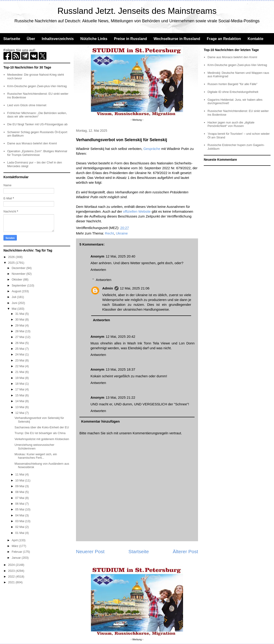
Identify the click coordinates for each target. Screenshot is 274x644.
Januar (17, 558)
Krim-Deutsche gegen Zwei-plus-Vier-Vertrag (37, 86)
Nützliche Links (94, 39)
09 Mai (20, 486)
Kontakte (255, 39)
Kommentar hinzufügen (101, 421)
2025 (12, 263)
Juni (15, 303)
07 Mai (20, 498)
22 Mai (20, 366)
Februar (17, 552)
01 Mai (20, 533)
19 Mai (20, 378)
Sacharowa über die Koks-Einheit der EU (42, 427)
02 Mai (20, 527)
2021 (12, 582)
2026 (12, 257)
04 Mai (20, 515)
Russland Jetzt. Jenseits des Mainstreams (137, 11)
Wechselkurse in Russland (177, 39)
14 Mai (20, 401)
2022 (12, 577)
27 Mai (20, 337)
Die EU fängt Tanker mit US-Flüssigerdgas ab (37, 124)
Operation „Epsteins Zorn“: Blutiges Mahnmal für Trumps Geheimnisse (37, 153)
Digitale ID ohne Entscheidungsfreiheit (233, 92)
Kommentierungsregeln (150, 433)
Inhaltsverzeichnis (58, 39)
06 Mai (20, 504)
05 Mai (20, 509)
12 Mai (20, 413)
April (15, 540)
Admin (108, 288)
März (16, 546)
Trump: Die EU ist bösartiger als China (40, 433)
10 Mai (20, 480)
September (19, 285)
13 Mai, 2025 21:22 (120, 397)
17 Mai (20, 389)
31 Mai (20, 314)
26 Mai (20, 343)
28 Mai (20, 331)
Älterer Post (185, 551)
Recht (109, 233)
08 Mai (20, 492)
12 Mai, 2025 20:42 (120, 336)
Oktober (17, 279)
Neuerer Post (90, 551)
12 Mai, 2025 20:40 (120, 256)
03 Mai (20, 521)
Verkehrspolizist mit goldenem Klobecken (42, 439)
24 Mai (20, 354)
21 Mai (20, 372)
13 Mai (20, 407)
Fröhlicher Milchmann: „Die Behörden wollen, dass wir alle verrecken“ (37, 115)
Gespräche (152, 149)
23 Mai (20, 360)
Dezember (19, 268)
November (19, 274)
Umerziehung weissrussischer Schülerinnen (34, 447)
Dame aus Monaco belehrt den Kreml (32, 143)
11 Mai (20, 474)
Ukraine (122, 233)
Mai (15, 309)
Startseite (12, 39)
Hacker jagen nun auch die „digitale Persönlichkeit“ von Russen (231, 124)
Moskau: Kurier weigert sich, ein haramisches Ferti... (36, 456)
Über (31, 39)
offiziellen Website (137, 211)
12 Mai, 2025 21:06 (135, 288)
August (17, 291)
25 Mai (20, 349)
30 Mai (20, 319)
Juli (14, 297)
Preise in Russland (130, 39)
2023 (12, 571)
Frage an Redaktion (224, 39)
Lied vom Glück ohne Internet (27, 105)
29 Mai (20, 325)
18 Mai (20, 384)
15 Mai (20, 395)
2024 (12, 565)
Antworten (98, 270)
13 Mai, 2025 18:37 (120, 369)
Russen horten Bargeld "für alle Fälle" (232, 84)
